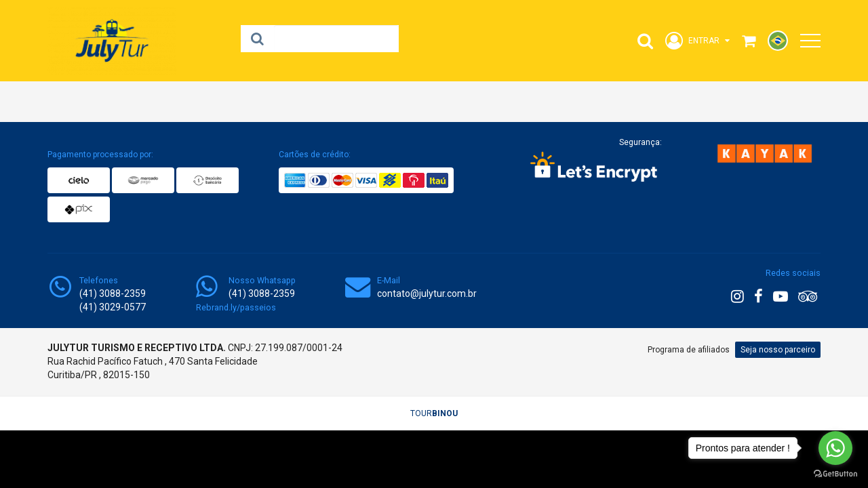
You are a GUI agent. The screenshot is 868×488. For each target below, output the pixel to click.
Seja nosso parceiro (778, 350)
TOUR (434, 413)
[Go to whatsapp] (835, 448)
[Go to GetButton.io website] (835, 474)
